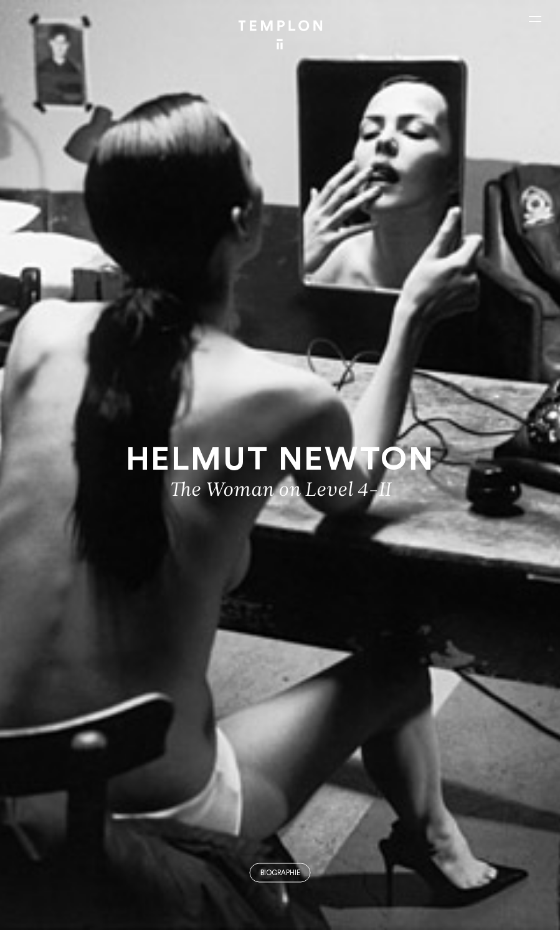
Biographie (280, 873)
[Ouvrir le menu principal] (535, 19)
